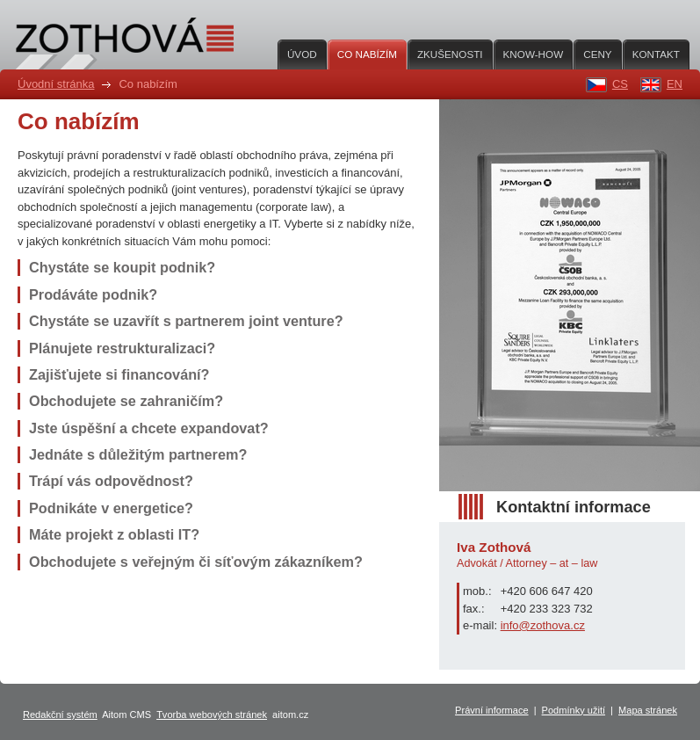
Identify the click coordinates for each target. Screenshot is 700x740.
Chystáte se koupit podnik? (122, 267)
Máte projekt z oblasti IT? (114, 534)
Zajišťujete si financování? (119, 374)
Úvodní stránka (56, 84)
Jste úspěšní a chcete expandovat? (149, 428)
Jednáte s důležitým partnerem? (138, 454)
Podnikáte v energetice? (111, 508)
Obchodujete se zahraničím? (126, 401)
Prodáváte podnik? (93, 294)
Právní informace (492, 710)
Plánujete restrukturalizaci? (122, 348)
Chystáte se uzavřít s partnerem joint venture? (186, 321)
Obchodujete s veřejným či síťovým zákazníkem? (196, 562)
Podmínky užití (574, 710)
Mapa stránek (648, 710)
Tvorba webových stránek (212, 715)
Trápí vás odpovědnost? (111, 481)
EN (675, 84)
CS (620, 84)
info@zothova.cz (543, 625)
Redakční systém (60, 715)
